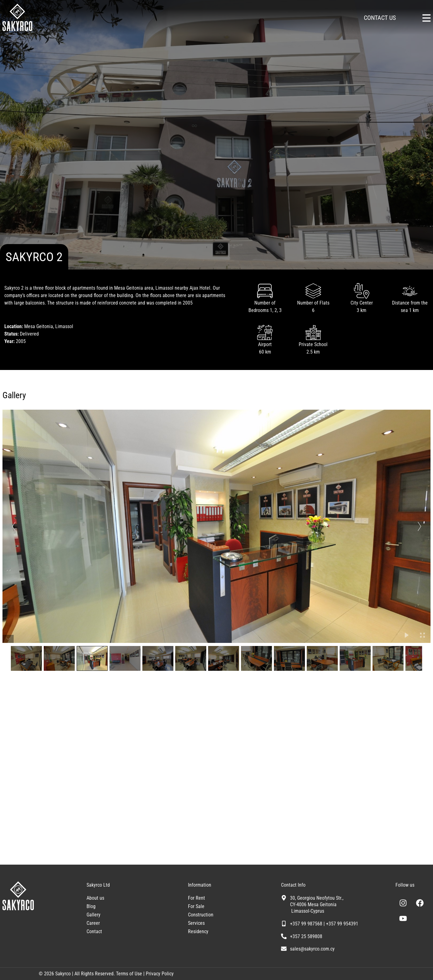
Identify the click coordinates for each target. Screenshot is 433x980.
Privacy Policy (160, 974)
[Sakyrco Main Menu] (426, 18)
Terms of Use (128, 974)
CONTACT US (380, 18)
